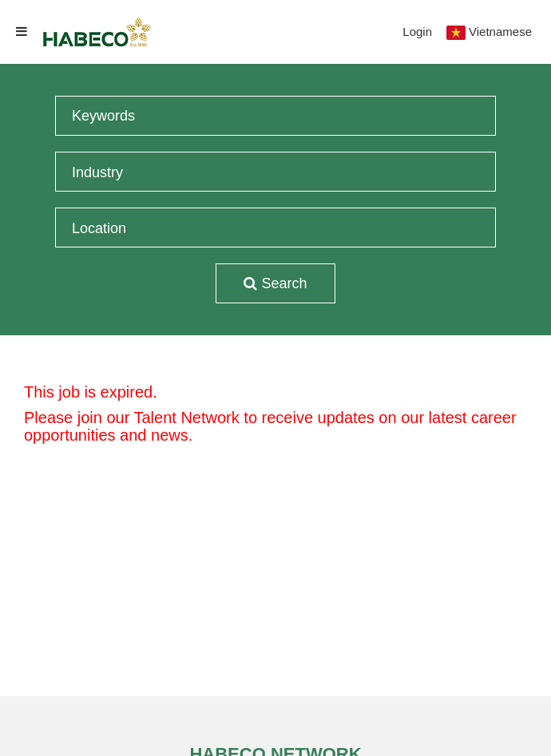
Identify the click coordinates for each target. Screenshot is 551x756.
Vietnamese (500, 32)
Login (417, 32)
